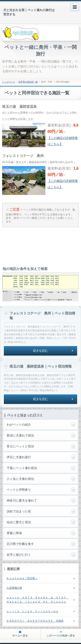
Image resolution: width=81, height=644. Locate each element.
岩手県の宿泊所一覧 (28, 82)
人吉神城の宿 (14, 588)
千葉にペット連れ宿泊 (22, 468)
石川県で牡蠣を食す (20, 544)
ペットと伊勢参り (19, 490)
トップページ (9, 82)
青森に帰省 (14, 533)
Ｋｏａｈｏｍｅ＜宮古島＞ (22, 578)
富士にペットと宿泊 (20, 446)
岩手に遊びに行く (19, 555)
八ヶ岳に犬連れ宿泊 (20, 479)
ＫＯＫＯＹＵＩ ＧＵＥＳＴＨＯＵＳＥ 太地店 (35, 621)
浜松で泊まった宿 (19, 511)
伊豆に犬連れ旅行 (19, 457)
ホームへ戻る (20, 636)
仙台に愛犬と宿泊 (19, 522)
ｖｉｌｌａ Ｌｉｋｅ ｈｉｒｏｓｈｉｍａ (32, 611)
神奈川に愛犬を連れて (22, 500)
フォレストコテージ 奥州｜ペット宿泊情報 (42, 316)
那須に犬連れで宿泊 (20, 435)
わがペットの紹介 (19, 425)
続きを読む (41, 351)
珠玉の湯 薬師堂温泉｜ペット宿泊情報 (41, 366)
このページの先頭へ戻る (61, 636)
